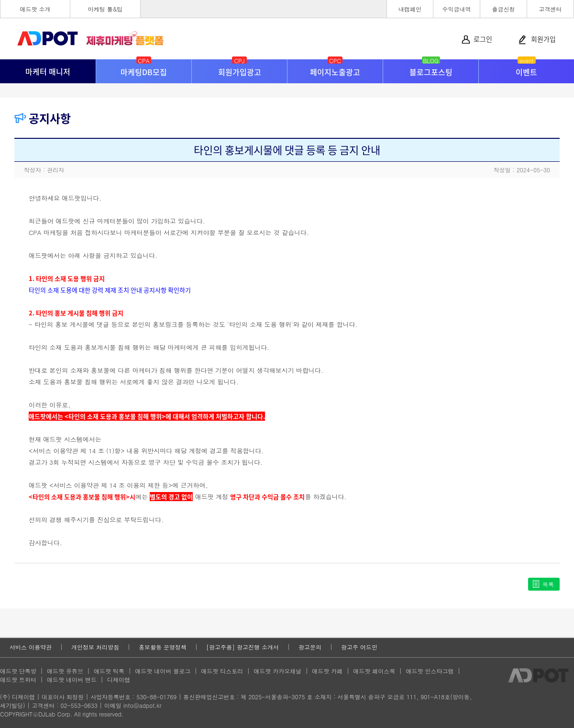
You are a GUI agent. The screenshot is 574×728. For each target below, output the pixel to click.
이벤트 (526, 68)
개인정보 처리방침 (95, 647)
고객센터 (551, 9)
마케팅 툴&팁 (105, 9)
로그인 (483, 39)
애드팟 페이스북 (374, 671)
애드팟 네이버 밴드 (72, 679)
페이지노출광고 (335, 68)
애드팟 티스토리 (222, 671)
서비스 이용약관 (31, 647)
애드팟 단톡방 (18, 671)
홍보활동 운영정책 (163, 647)
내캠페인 (410, 9)
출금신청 (504, 9)
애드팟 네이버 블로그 (163, 671)
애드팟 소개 (35, 9)
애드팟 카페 (327, 671)
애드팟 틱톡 (109, 671)
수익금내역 (457, 9)
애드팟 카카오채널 (277, 671)
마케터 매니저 (48, 71)
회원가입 (543, 39)
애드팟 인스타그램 (430, 671)
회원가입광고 (240, 68)
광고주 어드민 (359, 647)
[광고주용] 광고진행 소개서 (243, 647)
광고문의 (310, 647)
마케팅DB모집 (144, 68)
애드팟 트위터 (18, 679)
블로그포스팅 (431, 68)
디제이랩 (119, 679)
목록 (548, 584)
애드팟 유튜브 (65, 671)
